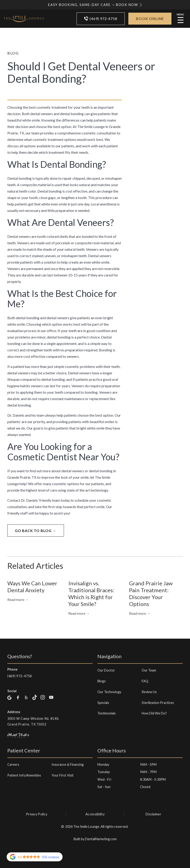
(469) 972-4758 (20, 676)
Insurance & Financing (68, 764)
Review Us (149, 692)
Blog (13, 53)
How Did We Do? (154, 713)
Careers (13, 764)
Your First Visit (63, 775)
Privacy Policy (37, 814)
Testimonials (107, 713)
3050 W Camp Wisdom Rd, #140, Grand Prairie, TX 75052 (33, 721)
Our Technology (109, 692)
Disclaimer (153, 814)
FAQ (145, 681)
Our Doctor (106, 670)
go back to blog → (36, 531)
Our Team (149, 670)
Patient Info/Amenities (24, 775)
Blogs (102, 681)
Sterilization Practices (158, 703)
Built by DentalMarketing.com (95, 839)
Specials (103, 703)
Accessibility (95, 814)
